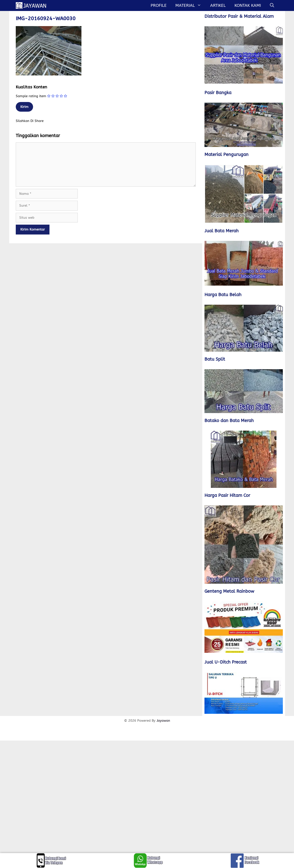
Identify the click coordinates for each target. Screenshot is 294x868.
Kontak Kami (248, 5)
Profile (159, 5)
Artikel (218, 5)
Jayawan (163, 721)
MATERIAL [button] (190, 5)
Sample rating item (31, 96)
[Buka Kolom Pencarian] (272, 5)
